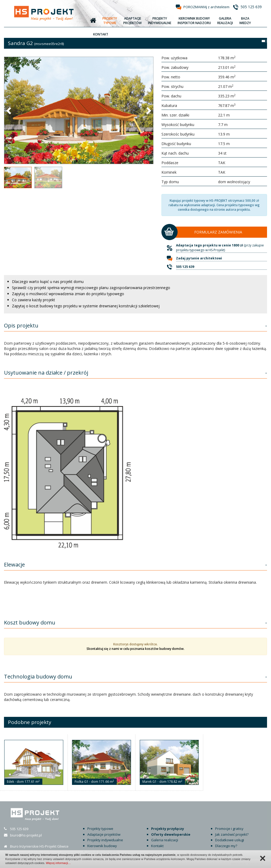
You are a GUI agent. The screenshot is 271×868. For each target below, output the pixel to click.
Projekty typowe (100, 829)
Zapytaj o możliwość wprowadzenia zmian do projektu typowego (68, 294)
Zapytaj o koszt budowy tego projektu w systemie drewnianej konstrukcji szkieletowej (86, 306)
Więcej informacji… (58, 863)
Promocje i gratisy (229, 829)
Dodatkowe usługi (230, 840)
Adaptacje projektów (104, 834)
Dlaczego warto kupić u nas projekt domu (48, 282)
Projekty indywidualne (105, 840)
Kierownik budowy (102, 846)
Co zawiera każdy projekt (33, 300)
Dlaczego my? (226, 846)
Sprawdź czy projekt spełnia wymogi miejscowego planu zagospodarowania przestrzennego (91, 288)
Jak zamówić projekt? (232, 834)
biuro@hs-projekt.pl (26, 835)
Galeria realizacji (165, 840)
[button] (9, 110)
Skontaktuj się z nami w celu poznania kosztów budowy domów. (135, 649)
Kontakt (157, 846)
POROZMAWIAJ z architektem (206, 7)
